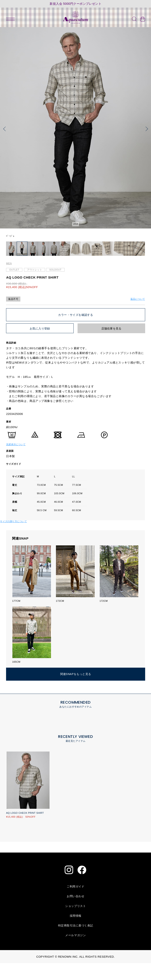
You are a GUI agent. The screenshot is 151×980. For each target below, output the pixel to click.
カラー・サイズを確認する (75, 332)
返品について (138, 316)
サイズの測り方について (13, 538)
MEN (9, 280)
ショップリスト (75, 923)
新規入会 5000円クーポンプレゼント (75, 4)
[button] (5, 129)
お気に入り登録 (40, 345)
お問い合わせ (75, 913)
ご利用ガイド (75, 903)
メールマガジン (75, 952)
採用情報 (76, 933)
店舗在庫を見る (111, 345)
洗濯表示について (16, 461)
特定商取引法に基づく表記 (76, 942)
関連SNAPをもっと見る (76, 691)
